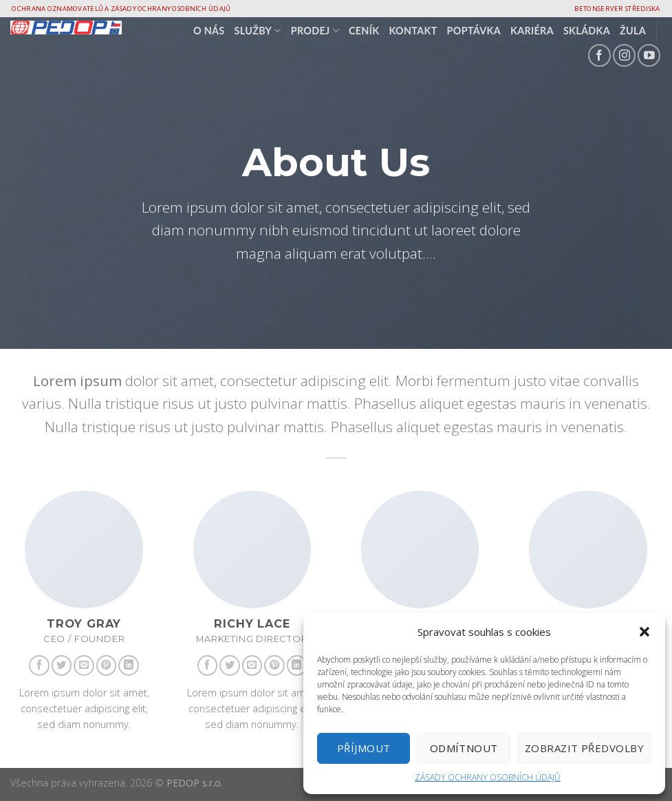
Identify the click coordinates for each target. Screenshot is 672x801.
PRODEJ (315, 31)
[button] (644, 632)
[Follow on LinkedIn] (129, 665)
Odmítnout (464, 748)
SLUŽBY (258, 31)
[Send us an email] (84, 665)
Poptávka (474, 31)
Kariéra (532, 31)
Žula (633, 31)
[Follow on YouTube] (649, 55)
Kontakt (413, 31)
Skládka (587, 31)
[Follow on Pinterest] (107, 665)
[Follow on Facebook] (599, 55)
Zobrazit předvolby (584, 748)
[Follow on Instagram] (624, 55)
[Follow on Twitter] (62, 665)
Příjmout (364, 748)
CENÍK (364, 31)
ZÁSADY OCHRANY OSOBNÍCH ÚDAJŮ (488, 777)
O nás (209, 31)
